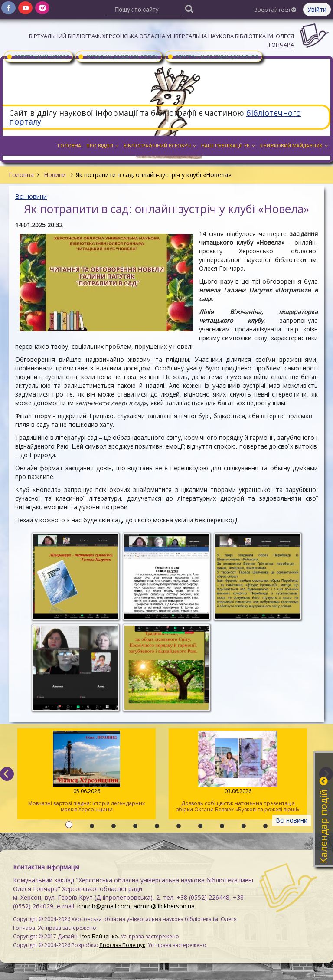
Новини (55, 175)
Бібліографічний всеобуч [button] (160, 146)
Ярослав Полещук (122, 945)
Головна (21, 175)
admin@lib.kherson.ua (164, 906)
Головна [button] (69, 146)
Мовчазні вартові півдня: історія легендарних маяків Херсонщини (87, 772)
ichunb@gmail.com (104, 906)
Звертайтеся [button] (275, 10)
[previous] (7, 774)
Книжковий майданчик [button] (294, 146)
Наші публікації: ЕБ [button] (228, 146)
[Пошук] (189, 8)
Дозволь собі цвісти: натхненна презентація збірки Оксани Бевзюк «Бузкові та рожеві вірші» (238, 772)
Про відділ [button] (102, 146)
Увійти (317, 9)
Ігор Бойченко (99, 936)
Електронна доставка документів (212, 56)
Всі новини (31, 196)
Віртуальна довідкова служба (118, 56)
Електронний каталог (37, 56)
